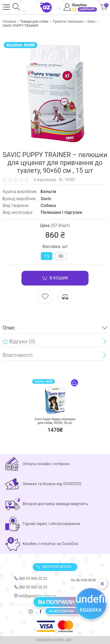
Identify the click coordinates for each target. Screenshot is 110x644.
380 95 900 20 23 (31, 587)
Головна (9, 21)
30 (61, 256)
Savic (91, 21)
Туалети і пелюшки (68, 21)
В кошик (55, 278)
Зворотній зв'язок (54, 567)
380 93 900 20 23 (31, 579)
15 (46, 256)
